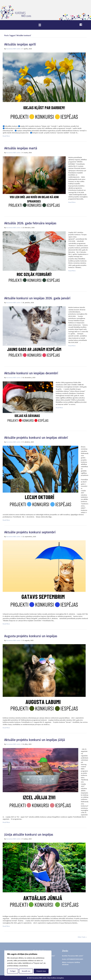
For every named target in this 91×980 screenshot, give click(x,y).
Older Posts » (82, 937)
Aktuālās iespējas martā (21, 148)
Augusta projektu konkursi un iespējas (31, 636)
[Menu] (40, 25)
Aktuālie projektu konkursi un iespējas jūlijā (35, 740)
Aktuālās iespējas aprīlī (20, 44)
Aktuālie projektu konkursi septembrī (30, 532)
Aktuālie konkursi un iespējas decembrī (31, 373)
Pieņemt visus (41, 971)
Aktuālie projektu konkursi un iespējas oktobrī (36, 437)
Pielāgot (13, 971)
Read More (6, 136)
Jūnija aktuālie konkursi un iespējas (29, 834)
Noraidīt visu (26, 971)
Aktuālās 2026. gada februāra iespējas (30, 223)
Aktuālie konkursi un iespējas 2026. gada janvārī (37, 298)
